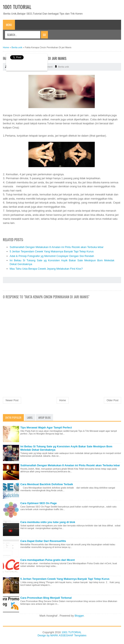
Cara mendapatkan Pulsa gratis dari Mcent (47, 560)
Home (63, 400)
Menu (9, 25)
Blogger (79, 616)
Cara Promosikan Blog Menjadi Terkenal (46, 598)
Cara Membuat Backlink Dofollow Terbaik (47, 484)
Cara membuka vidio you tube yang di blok (48, 522)
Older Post (112, 400)
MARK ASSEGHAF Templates (68, 635)
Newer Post (12, 400)
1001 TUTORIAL (17, 7)
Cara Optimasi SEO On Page (39, 503)
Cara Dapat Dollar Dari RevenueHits (43, 541)
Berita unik (63, 67)
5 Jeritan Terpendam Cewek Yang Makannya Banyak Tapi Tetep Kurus (52, 251)
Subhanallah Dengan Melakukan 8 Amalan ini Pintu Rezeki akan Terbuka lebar (57, 247)
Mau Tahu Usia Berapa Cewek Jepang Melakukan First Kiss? (46, 269)
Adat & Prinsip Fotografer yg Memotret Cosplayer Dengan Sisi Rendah (52, 256)
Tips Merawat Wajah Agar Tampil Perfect (46, 427)
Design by (44, 635)
